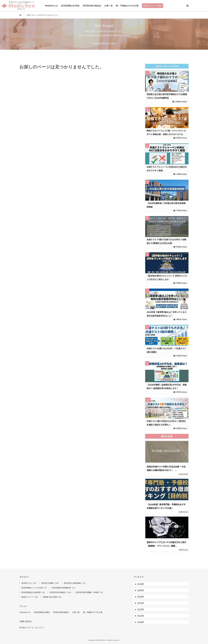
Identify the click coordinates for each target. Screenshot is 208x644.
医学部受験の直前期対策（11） (64, 588)
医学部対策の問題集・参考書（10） (90, 592)
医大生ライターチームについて (32, 628)
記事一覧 (109, 6)
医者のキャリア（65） (30, 597)
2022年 (141, 609)
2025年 (141, 590)
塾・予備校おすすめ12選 (127, 6)
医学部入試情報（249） (51, 583)
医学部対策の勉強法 (92, 6)
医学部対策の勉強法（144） (61, 592)
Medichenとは (51, 6)
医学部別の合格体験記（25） (75, 583)
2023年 (141, 603)
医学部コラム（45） (29, 583)
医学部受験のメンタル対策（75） (35, 588)
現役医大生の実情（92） (53, 597)
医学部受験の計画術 (70, 6)
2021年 (141, 616)
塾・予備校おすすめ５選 (93, 612)
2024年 (141, 597)
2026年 (141, 584)
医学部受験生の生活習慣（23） (34, 592)
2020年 (141, 622)
